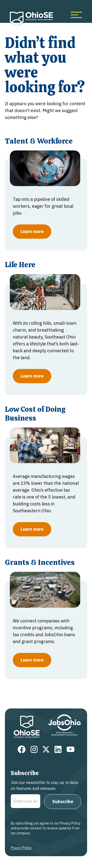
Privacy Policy (21, 848)
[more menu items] (76, 15)
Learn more (32, 231)
